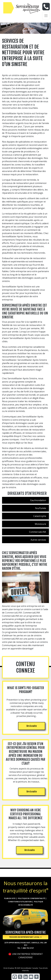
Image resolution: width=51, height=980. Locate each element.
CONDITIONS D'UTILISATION (20, 902)
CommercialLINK (38, 532)
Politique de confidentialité (31, 898)
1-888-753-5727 (27, 948)
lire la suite (32, 726)
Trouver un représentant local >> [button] (26, 937)
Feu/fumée (41, 508)
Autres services (38, 540)
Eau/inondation (38, 500)
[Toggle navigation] (46, 16)
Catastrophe (40, 516)
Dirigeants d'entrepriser (27, 493)
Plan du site (10, 898)
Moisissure (40, 524)
